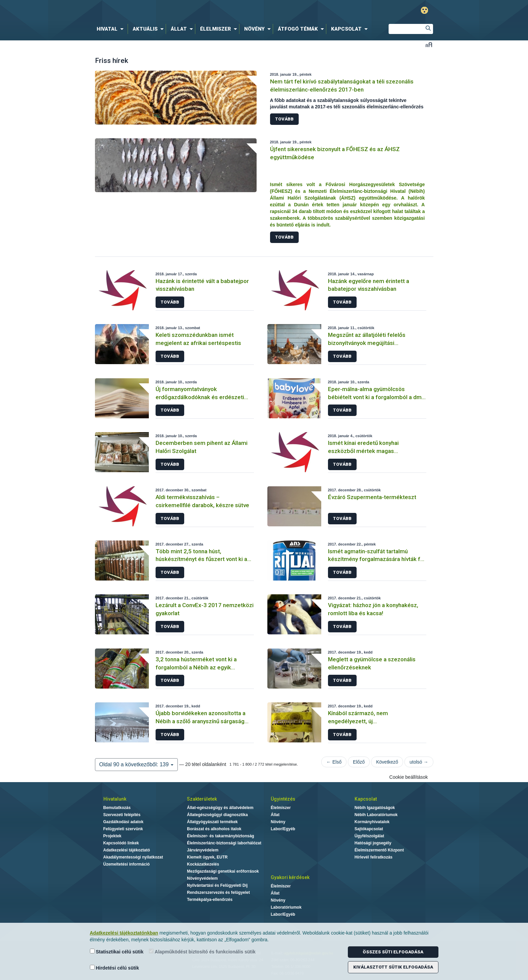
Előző (359, 762)
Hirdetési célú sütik (114, 968)
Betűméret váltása (429, 45)
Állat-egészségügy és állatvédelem (220, 808)
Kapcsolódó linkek (121, 843)
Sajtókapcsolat (369, 829)
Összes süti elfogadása (393, 952)
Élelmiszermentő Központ (379, 850)
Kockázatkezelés (203, 864)
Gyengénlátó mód (424, 10)
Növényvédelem (202, 878)
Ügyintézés (283, 799)
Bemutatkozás (117, 808)
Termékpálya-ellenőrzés (210, 900)
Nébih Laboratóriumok (376, 815)
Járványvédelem (203, 850)
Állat (275, 815)
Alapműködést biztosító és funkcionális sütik (202, 952)
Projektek (112, 836)
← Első (334, 762)
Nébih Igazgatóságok (375, 808)
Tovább (284, 119)
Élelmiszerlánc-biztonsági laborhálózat (224, 843)
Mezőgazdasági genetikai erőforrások (223, 871)
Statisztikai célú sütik (117, 952)
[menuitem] (111, 29)
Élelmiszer (281, 808)
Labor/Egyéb (283, 829)
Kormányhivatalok (372, 822)
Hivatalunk (115, 799)
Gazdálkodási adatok (123, 822)
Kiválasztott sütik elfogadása (393, 967)
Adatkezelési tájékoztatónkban (124, 933)
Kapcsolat (366, 799)
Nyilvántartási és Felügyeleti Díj (217, 885)
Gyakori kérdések (290, 877)
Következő (387, 762)
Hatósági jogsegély (373, 843)
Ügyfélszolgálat (369, 836)
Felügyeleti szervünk (123, 829)
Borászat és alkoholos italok (214, 829)
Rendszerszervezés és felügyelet (218, 893)
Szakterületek (202, 799)
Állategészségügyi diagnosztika (217, 815)
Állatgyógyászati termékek (212, 822)
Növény (278, 822)
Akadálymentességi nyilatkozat (133, 857)
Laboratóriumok (286, 907)
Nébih (192, 11)
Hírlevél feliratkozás (374, 857)
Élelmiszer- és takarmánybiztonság (220, 836)
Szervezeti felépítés (122, 815)
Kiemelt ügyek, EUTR (207, 857)
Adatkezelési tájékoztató (127, 850)
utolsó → (419, 762)
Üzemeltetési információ (127, 864)
